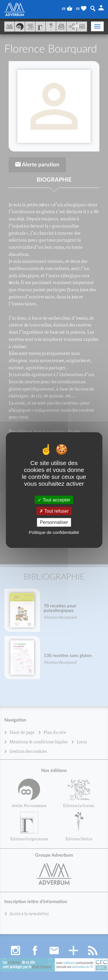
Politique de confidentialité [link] (54, 532)
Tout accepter (54, 500)
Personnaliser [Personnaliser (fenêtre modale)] (54, 522)
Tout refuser (54, 511)
